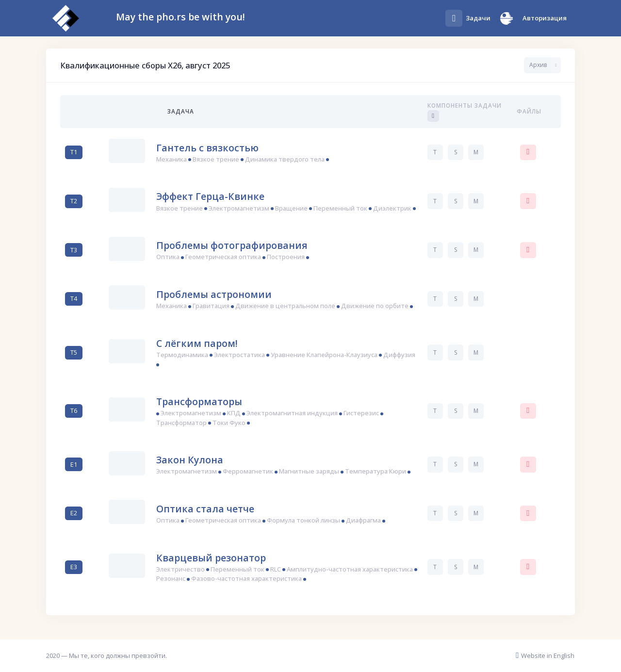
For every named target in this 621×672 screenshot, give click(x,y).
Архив (538, 65)
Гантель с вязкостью (207, 148)
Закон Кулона (190, 460)
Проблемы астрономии (214, 294)
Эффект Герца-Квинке (210, 196)
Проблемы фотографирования (232, 245)
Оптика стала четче (205, 509)
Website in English (545, 656)
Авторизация (545, 18)
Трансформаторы (199, 402)
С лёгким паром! (197, 343)
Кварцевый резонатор (211, 558)
